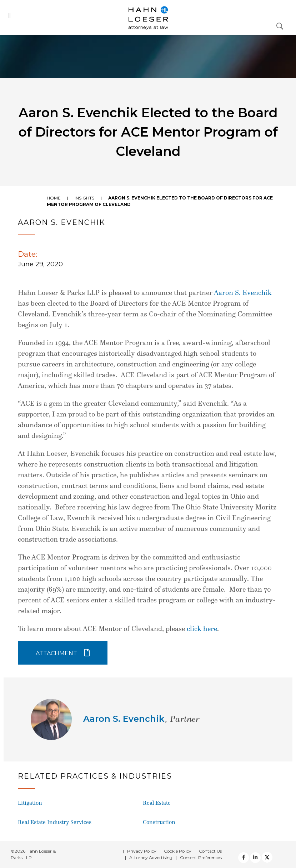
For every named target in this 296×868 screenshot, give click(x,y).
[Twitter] (255, 858)
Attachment (56, 653)
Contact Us (210, 851)
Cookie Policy (178, 851)
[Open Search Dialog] (280, 26)
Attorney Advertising (151, 857)
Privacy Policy (142, 851)
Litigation (30, 803)
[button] (9, 16)
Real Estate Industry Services (55, 822)
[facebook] (244, 858)
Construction (159, 822)
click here (202, 628)
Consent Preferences (201, 857)
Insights (84, 198)
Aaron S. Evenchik (243, 292)
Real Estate (157, 803)
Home (54, 198)
